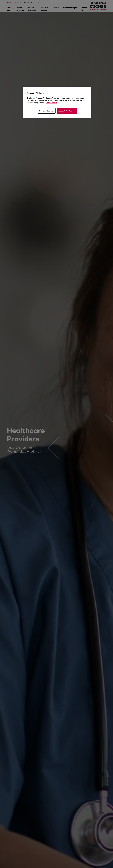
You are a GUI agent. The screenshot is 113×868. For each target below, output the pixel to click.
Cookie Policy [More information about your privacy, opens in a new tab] (51, 103)
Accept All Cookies (67, 111)
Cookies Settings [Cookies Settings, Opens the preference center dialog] (47, 111)
